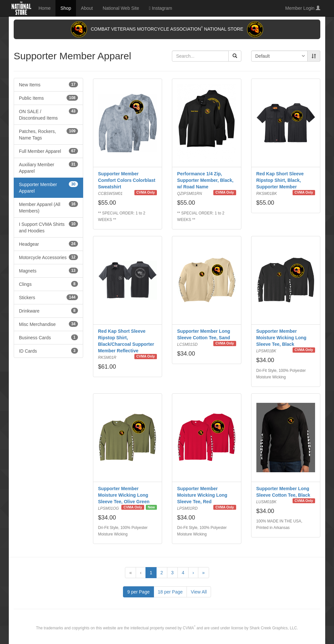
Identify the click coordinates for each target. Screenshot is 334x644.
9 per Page (138, 592)
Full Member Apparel (48, 151)
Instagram (160, 8)
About (87, 8)
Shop (66, 8)
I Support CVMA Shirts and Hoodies (48, 227)
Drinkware (48, 311)
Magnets (48, 271)
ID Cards (48, 351)
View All (199, 592)
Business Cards (48, 337)
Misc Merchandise (48, 324)
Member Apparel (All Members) (48, 207)
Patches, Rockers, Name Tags (48, 134)
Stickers (48, 297)
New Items (48, 84)
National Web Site (121, 8)
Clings (48, 284)
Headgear (48, 244)
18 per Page (170, 592)
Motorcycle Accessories (48, 257)
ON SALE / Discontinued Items (48, 114)
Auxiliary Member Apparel (48, 168)
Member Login (303, 8)
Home (45, 8)
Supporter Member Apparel (48, 187)
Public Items (48, 98)
